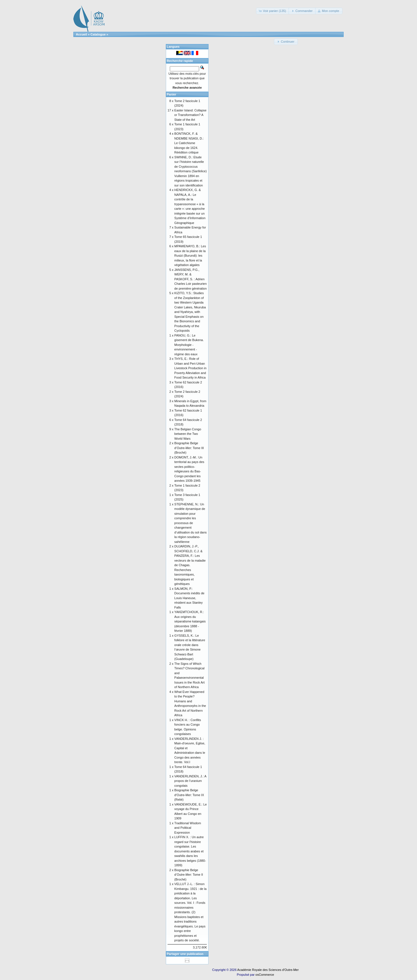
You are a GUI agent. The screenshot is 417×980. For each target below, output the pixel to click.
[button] (273, 11)
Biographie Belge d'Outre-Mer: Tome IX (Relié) (189, 795)
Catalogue (98, 34)
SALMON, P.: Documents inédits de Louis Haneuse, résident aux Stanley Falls (189, 598)
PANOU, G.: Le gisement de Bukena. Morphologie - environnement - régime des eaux (189, 345)
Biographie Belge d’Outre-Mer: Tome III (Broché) (189, 448)
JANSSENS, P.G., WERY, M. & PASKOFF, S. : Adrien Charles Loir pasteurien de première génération (191, 279)
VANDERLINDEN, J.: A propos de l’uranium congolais (190, 781)
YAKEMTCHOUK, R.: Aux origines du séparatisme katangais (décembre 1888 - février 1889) (190, 621)
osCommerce (265, 975)
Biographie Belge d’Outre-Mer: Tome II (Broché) (189, 875)
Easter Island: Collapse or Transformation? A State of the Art (190, 115)
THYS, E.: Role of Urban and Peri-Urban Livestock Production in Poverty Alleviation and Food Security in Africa (190, 368)
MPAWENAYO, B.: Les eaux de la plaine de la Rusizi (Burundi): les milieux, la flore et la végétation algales (190, 256)
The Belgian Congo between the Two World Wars (188, 434)
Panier (172, 94)
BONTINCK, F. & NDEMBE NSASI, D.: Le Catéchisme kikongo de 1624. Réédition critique (189, 143)
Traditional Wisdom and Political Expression (188, 828)
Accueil (81, 34)
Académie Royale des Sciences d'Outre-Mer (268, 970)
